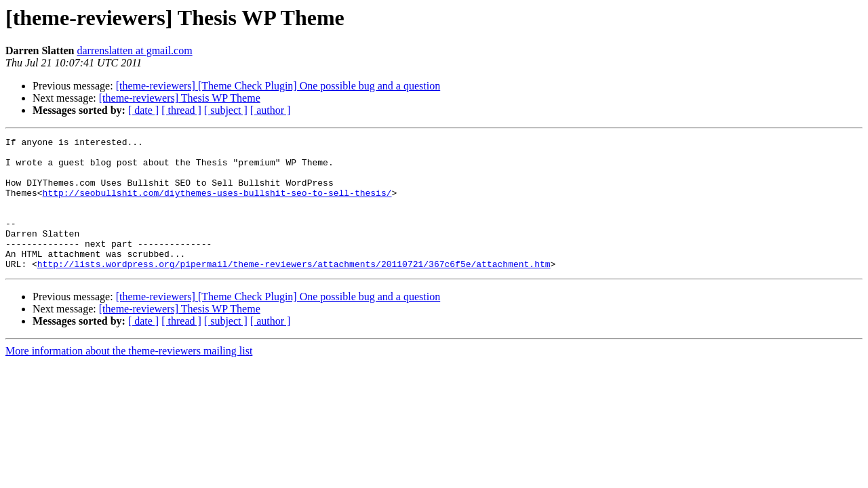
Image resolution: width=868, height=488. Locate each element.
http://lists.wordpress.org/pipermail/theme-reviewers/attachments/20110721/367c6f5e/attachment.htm (294, 290)
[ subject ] (226, 110)
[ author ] (271, 110)
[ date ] (143, 110)
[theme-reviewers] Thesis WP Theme (180, 98)
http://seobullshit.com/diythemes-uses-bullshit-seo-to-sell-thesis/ (217, 205)
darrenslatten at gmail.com (134, 50)
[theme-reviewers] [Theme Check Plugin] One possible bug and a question (278, 86)
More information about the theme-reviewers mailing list (129, 377)
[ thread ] (181, 110)
